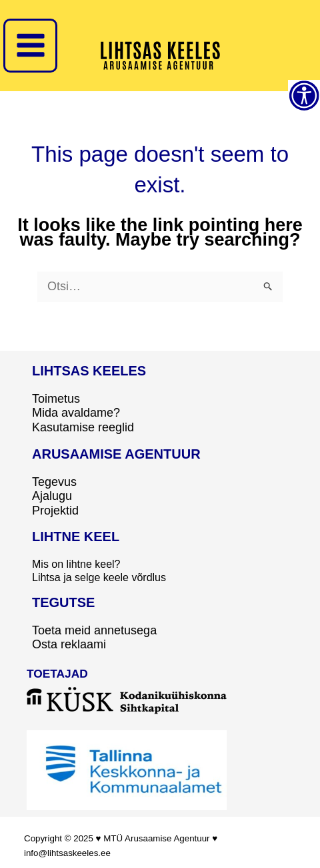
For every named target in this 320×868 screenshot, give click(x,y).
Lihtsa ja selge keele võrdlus (99, 577)
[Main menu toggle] (30, 46)
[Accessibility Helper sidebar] (304, 96)
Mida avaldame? (76, 413)
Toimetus (56, 399)
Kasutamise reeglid (83, 427)
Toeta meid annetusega (94, 630)
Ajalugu (52, 496)
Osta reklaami (69, 644)
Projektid (55, 511)
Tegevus (54, 482)
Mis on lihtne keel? (76, 564)
